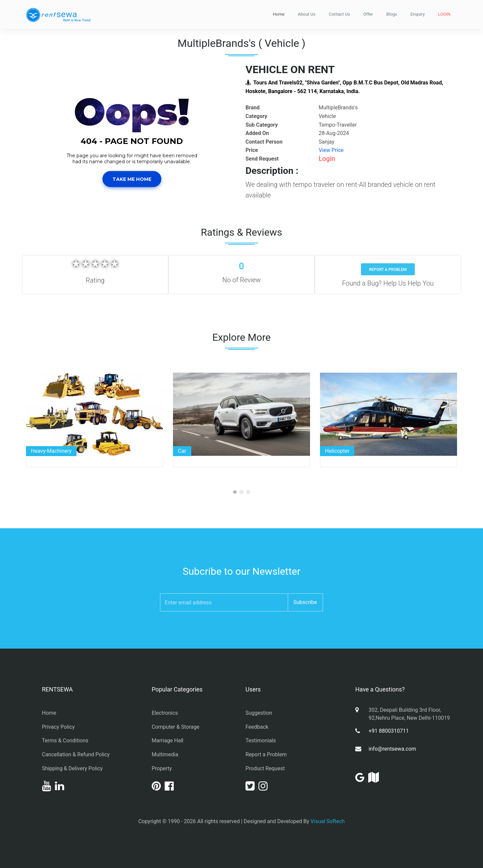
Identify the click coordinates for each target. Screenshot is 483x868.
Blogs (392, 14)
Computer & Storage (175, 727)
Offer (368, 14)
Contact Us (339, 14)
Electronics (165, 713)
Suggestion (259, 713)
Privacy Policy (58, 727)
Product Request (265, 768)
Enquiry (418, 14)
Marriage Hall (167, 741)
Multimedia (165, 754)
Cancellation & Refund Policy (76, 754)
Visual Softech (328, 821)
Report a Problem (388, 270)
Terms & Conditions (65, 741)
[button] (42, 138)
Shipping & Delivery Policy (72, 768)
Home (279, 14)
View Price (331, 150)
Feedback (257, 727)
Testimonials (261, 741)
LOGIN (444, 14)
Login (327, 159)
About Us (307, 14)
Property (162, 768)
